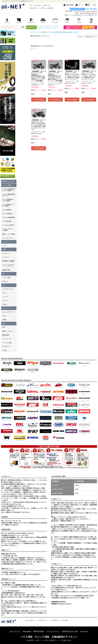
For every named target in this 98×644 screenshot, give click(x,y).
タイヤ (7, 21)
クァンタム (7, 425)
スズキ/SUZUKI (7, 221)
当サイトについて (15, 631)
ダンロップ (84, 392)
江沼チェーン (20, 399)
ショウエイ (58, 425)
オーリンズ (58, 419)
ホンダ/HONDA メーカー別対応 (8, 205)
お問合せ (43, 8)
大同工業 (71, 392)
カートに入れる (39, 100)
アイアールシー (33, 405)
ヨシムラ (46, 438)
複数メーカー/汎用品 (9, 234)
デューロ (7, 399)
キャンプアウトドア (8, 312)
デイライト (6, 301)
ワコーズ (71, 432)
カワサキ (58, 405)
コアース (33, 392)
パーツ (4, 246)
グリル (79, 21)
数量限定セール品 (8, 181)
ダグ (20, 364)
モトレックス (71, 412)
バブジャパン (20, 392)
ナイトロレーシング (46, 419)
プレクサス (71, 419)
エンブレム (6, 253)
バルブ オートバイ (8, 289)
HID (3, 274)
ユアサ (58, 438)
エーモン (46, 386)
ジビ (58, 399)
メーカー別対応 (7, 185)
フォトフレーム (7, 339)
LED (3, 285)
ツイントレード (33, 432)
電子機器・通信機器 (8, 261)
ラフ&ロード (33, 425)
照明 (91, 21)
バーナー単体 (6, 278)
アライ (71, 386)
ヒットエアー (7, 405)
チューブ (5, 297)
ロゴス (57, 26)
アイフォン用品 (7, 343)
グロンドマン (71, 399)
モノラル (84, 364)
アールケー (20, 425)
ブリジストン (7, 392)
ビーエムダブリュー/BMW (8, 230)
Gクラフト (46, 399)
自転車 (4, 320)
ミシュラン (46, 412)
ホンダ (20, 405)
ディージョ (7, 364)
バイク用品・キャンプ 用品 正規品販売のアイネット (49, 637)
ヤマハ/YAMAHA (7, 214)
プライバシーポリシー (53, 631)
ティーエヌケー (20, 432)
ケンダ (71, 405)
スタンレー (20, 370)
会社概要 (50, 8)
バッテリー (19, 21)
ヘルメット (31, 21)
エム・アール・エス (20, 419)
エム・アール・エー (7, 419)
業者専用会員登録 (38, 631)
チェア (67, 21)
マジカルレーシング (7, 412)
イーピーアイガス (33, 364)
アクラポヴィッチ (7, 386)
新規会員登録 (27, 631)
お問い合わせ (84, 631)
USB (4, 327)
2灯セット (5, 281)
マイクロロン (58, 412)
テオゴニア (42, 26)
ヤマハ (33, 438)
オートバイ (6, 242)
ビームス (84, 386)
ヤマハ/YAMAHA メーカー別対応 (8, 200)
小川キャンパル (50, 26)
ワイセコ (84, 432)
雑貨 (4, 324)
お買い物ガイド (34, 8)
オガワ (7, 370)
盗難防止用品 (6, 270)
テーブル (55, 21)
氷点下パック (42, 28)
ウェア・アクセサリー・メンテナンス (8, 265)
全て (32, 32)
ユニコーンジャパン (58, 432)
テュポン (46, 432)
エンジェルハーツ (58, 386)
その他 (4, 304)
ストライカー (84, 425)
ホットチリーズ (46, 364)
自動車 (4, 249)
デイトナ (58, 392)
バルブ (4, 293)
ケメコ (58, 364)
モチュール (84, 412)
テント (43, 21)
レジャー (5, 308)
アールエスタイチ (46, 425)
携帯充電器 (6, 335)
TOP (31, 5)
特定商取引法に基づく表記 (70, 631)
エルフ (33, 399)
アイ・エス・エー (46, 405)
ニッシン (33, 419)
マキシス (20, 412)
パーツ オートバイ (8, 238)
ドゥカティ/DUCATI (8, 225)
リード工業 (84, 405)
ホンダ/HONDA (7, 210)
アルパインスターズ (33, 386)
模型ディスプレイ (8, 331)
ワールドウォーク (7, 438)
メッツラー (33, 412)
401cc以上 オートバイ (71, 32)
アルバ (20, 386)
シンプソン (71, 425)
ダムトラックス (46, 392)
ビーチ (4, 316)
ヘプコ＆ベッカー (84, 399)
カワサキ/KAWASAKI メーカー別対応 (9, 190)
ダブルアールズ (20, 438)
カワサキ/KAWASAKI (9, 217)
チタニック (7, 432)
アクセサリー (6, 347)
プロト (84, 419)
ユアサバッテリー (52, 28)
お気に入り (47, 5)
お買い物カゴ (38, 5)
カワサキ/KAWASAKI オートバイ (9, 195)
